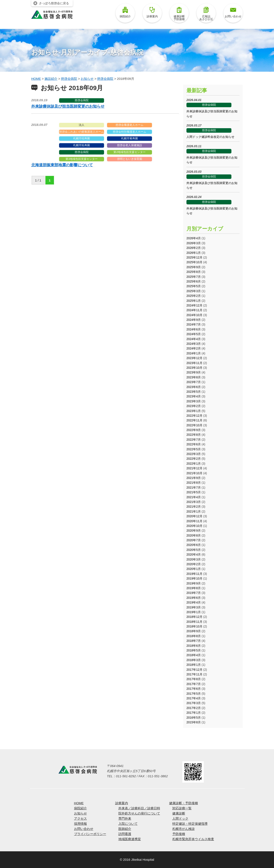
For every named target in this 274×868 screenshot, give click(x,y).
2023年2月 (194, 406)
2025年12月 (194, 257)
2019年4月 (194, 602)
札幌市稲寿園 (82, 138)
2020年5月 (194, 550)
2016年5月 (194, 718)
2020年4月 (194, 554)
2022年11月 (194, 420)
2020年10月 (194, 526)
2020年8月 (194, 535)
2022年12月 (194, 416)
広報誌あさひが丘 (206, 14)
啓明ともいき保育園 (130, 159)
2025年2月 (194, 296)
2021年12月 (194, 468)
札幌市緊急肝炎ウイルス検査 (193, 839)
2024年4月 (194, 339)
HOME (79, 803)
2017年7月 (194, 684)
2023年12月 (194, 358)
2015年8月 (194, 722)
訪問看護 (125, 834)
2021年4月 (194, 497)
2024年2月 (194, 348)
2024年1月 (194, 353)
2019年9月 (194, 583)
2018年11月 (194, 622)
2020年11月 (194, 521)
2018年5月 (194, 650)
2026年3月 (194, 243)
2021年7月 (194, 488)
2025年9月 (194, 267)
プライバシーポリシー (90, 834)
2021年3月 (194, 502)
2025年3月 (194, 291)
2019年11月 (194, 574)
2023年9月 (194, 372)
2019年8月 (194, 588)
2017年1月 (194, 713)
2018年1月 (194, 665)
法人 (82, 125)
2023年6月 (194, 387)
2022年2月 (194, 459)
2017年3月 (194, 703)
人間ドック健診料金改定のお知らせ (210, 137)
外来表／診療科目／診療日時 (139, 808)
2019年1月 (194, 612)
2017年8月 (194, 679)
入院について (128, 824)
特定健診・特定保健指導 (190, 824)
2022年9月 (194, 430)
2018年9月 (194, 631)
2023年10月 (194, 368)
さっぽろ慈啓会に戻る (54, 3)
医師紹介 (125, 829)
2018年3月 (194, 660)
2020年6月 (194, 545)
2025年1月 (194, 301)
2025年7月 (194, 277)
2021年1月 (194, 511)
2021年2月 (194, 507)
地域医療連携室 (130, 839)
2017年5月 (194, 694)
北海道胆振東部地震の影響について (62, 165)
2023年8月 (194, 377)
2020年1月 (194, 569)
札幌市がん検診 (184, 829)
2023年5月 (194, 392)
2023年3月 (194, 401)
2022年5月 (194, 449)
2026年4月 (194, 238)
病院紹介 (125, 12)
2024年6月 (194, 329)
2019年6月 (194, 598)
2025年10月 (194, 262)
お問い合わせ (233, 12)
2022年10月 (194, 425)
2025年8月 (194, 272)
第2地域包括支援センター (130, 152)
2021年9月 (194, 478)
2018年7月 (194, 641)
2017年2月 (194, 708)
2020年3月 (194, 559)
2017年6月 (194, 689)
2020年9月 (194, 531)
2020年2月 (194, 564)
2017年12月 (194, 670)
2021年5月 (194, 492)
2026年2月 (194, 248)
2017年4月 (194, 698)
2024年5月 (194, 334)
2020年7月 (194, 540)
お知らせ (80, 813)
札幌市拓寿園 (82, 145)
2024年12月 (194, 305)
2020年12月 (194, 516)
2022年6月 (194, 444)
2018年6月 (194, 646)
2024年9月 (194, 320)
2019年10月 (194, 578)
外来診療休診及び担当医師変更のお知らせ (68, 106)
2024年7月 (194, 324)
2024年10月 (194, 315)
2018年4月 (194, 655)
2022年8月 (194, 435)
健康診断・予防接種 (184, 803)
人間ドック (180, 818)
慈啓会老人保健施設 (130, 145)
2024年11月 (194, 310)
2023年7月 (194, 382)
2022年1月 (194, 464)
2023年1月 (194, 411)
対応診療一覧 (182, 808)
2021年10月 (194, 473)
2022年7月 (194, 440)
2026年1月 (194, 253)
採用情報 (80, 824)
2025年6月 (194, 281)
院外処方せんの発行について (139, 813)
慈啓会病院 (82, 100)
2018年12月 (194, 617)
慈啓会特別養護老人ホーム (130, 132)
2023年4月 (194, 396)
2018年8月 (194, 636)
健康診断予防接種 (179, 14)
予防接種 (179, 834)
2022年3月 (194, 454)
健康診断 (179, 813)
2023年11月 (194, 363)
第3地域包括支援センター (82, 159)
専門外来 (125, 818)
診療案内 (152, 12)
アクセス (80, 818)
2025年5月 (194, 286)
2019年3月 (194, 607)
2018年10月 (194, 626)
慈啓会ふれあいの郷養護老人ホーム (82, 132)
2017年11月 (194, 674)
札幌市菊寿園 (130, 138)
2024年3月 (194, 344)
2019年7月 (194, 593)
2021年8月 (194, 483)
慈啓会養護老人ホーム (130, 125)
